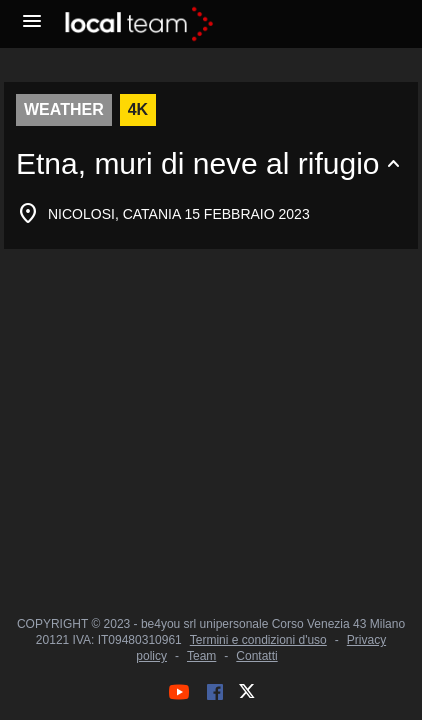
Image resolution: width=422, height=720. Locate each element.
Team (201, 656)
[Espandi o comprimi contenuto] (211, 164)
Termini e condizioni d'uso (258, 640)
